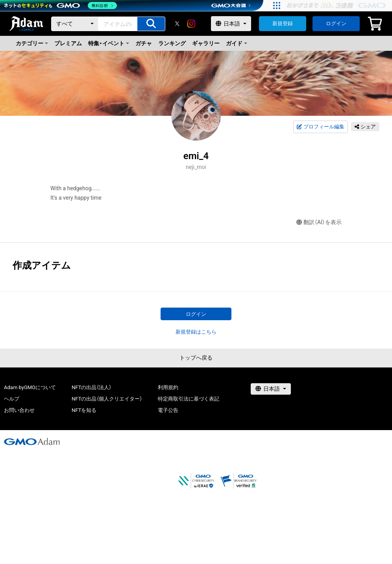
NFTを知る (84, 410)
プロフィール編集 (320, 127)
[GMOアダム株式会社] (32, 442)
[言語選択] (231, 24)
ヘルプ (12, 399)
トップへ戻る (196, 358)
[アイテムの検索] (151, 24)
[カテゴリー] (75, 24)
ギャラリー (206, 43)
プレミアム (68, 43)
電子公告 (168, 410)
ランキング (172, 43)
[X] (177, 24)
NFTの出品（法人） (92, 387)
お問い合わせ (19, 410)
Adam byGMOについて (30, 387)
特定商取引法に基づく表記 (189, 399)
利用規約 (168, 387)
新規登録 (283, 23)
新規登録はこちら (196, 332)
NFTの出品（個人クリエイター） (107, 399)
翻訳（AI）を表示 (319, 222)
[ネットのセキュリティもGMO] (60, 6)
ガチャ (144, 43)
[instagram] (191, 24)
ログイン (336, 23)
